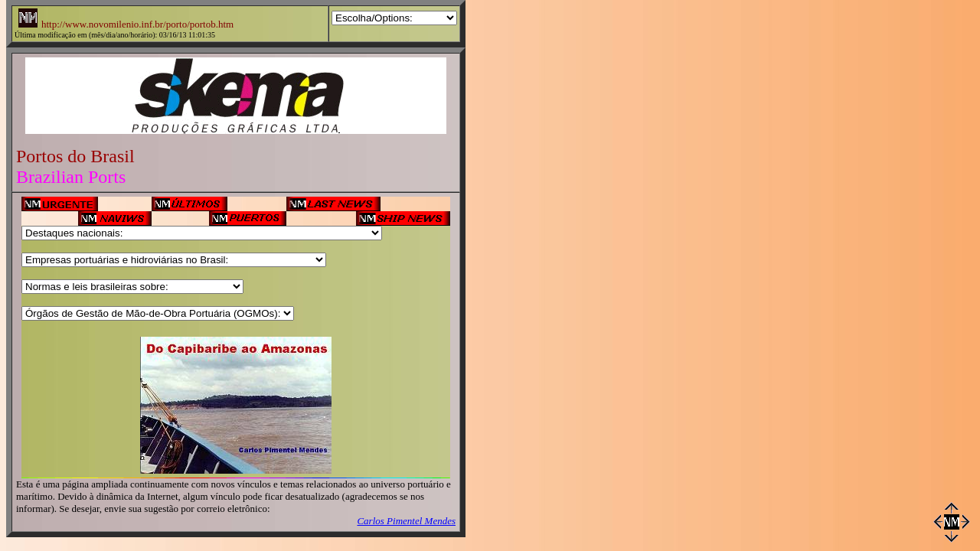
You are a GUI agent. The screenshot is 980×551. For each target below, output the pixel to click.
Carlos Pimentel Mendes (406, 521)
